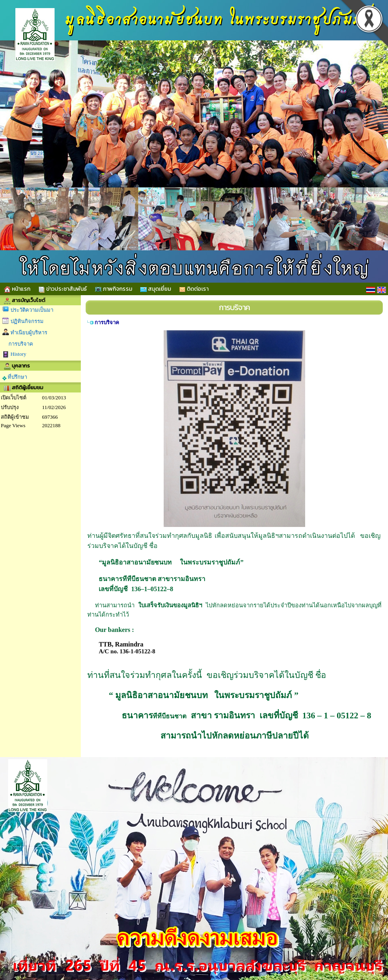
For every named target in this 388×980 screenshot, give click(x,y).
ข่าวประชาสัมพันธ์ (63, 289)
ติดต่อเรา (194, 289)
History (18, 354)
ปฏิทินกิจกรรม (27, 321)
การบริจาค (21, 344)
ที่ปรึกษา (15, 377)
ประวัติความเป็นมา (32, 310)
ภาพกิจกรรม (114, 289)
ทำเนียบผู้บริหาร (29, 333)
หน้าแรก (17, 289)
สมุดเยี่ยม (156, 289)
